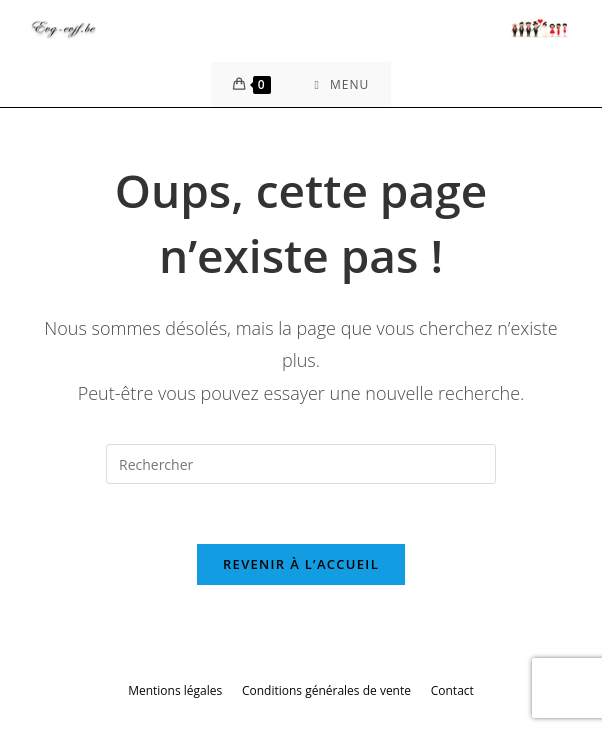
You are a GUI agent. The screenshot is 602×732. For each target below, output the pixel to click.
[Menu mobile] (342, 84)
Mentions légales (175, 690)
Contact (452, 690)
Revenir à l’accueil (301, 564)
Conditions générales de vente (326, 690)
